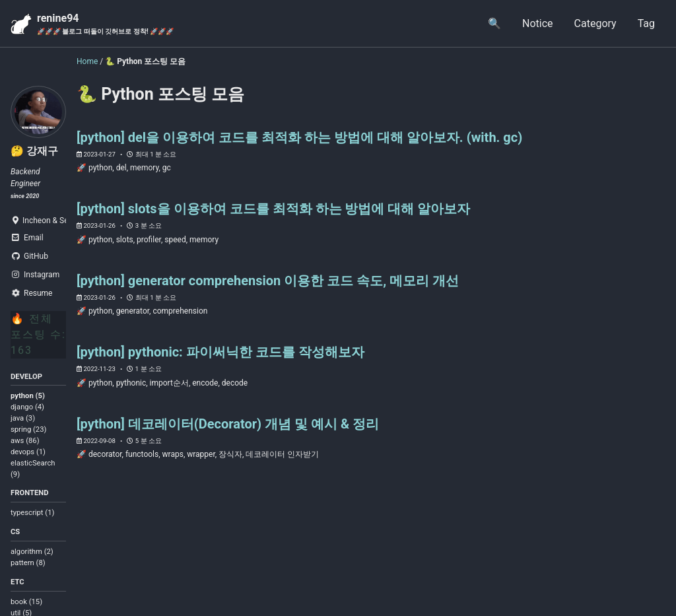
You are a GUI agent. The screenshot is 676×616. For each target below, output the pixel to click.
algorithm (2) (32, 552)
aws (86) (25, 441)
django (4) (27, 407)
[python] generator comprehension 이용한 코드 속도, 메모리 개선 (268, 281)
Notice (538, 23)
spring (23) (28, 429)
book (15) (26, 602)
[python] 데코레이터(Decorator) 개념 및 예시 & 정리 (228, 424)
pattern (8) (28, 563)
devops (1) (28, 452)
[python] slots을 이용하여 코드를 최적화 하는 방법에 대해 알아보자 (273, 209)
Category (595, 23)
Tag (646, 23)
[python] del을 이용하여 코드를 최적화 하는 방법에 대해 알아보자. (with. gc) (299, 137)
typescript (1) (32, 513)
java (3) (23, 418)
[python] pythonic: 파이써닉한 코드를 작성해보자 (220, 352)
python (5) (28, 396)
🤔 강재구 (34, 151)
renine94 (105, 24)
